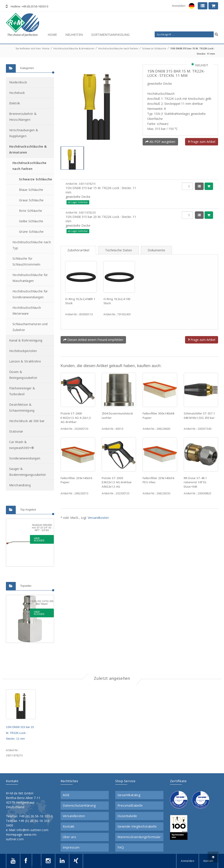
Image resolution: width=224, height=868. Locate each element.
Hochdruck (17, 93)
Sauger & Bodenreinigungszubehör (28, 472)
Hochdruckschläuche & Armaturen (74, 48)
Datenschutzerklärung (79, 806)
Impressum (71, 847)
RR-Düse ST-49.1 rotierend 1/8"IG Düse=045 (195, 482)
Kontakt (69, 827)
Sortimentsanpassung (110, 35)
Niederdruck (18, 82)
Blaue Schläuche (31, 190)
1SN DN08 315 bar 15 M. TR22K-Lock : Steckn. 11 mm (20, 733)
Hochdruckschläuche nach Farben (118, 48)
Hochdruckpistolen (23, 351)
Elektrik (15, 103)
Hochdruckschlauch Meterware (27, 311)
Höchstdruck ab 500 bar (27, 421)
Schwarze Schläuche (154, 48)
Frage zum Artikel (202, 142)
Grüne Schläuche (31, 232)
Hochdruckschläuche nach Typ (32, 245)
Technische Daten (118, 250)
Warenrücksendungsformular (139, 837)
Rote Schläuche (31, 211)
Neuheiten (74, 35)
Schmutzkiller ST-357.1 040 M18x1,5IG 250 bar (199, 416)
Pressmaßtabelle (130, 806)
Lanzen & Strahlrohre (25, 361)
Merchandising (20, 485)
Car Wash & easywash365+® (22, 445)
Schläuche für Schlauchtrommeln (26, 261)
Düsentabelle (127, 816)
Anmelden (179, 6)
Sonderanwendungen (25, 458)
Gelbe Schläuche (31, 221)
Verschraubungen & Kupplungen (24, 133)
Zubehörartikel (78, 250)
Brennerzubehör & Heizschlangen (23, 117)
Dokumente (156, 250)
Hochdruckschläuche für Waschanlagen (30, 278)
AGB (66, 795)
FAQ (121, 847)
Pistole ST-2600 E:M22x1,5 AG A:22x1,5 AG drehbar (76, 418)
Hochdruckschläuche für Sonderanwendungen (30, 294)
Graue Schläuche (31, 200)
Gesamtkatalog (129, 795)
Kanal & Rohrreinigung (26, 340)
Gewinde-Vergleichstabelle (137, 827)
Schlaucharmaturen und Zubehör (30, 327)
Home (52, 35)
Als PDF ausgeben (160, 142)
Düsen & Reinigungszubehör (23, 375)
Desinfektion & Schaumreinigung (22, 407)
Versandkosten (98, 518)
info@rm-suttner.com (32, 830)
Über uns (69, 837)
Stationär (16, 431)
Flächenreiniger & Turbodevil (22, 391)
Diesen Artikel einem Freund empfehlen (93, 340)
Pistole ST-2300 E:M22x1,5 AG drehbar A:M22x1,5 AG (117, 482)
